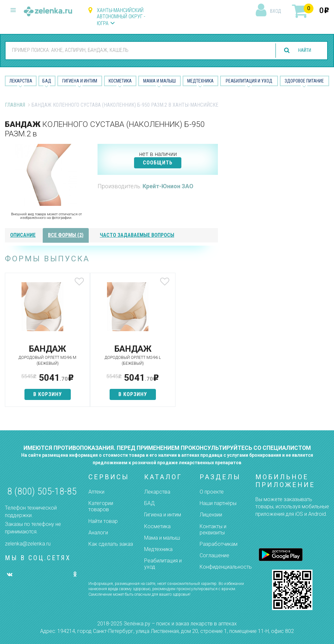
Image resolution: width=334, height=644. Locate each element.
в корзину (40, 394)
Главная (15, 105)
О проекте (212, 492)
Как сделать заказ (111, 544)
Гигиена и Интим (80, 81)
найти (302, 50)
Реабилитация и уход (249, 81)
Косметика (120, 81)
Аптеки (96, 492)
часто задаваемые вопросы (137, 235)
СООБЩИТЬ (158, 163)
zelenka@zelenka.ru (28, 544)
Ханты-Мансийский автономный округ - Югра (121, 17)
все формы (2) (66, 235)
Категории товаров (101, 506)
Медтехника (200, 81)
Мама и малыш (159, 81)
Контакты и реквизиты (213, 529)
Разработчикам (219, 544)
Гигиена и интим (163, 515)
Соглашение (214, 555)
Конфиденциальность (226, 567)
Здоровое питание (304, 81)
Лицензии (211, 515)
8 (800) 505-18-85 (42, 491)
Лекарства (21, 81)
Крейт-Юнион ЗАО (168, 186)
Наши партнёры (218, 503)
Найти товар (103, 521)
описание (23, 235)
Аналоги (98, 533)
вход (275, 11)
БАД (47, 81)
